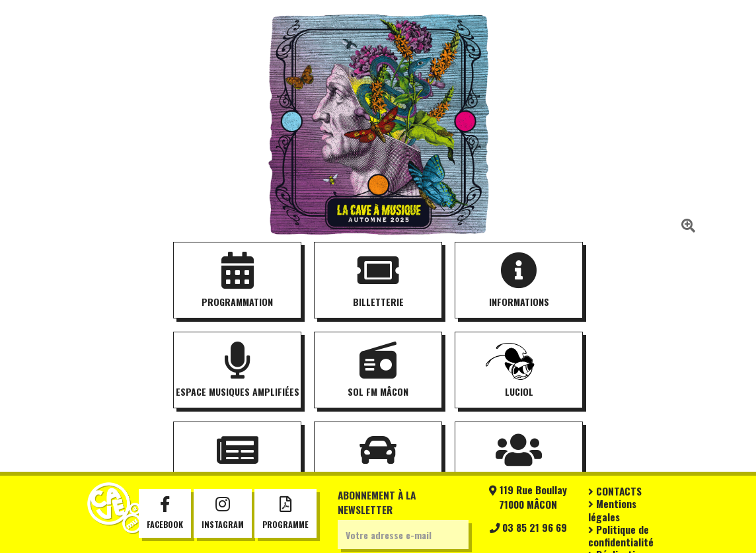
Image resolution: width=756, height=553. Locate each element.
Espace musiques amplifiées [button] (238, 371)
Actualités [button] (237, 461)
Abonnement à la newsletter (377, 502)
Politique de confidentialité (621, 535)
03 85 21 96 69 (528, 527)
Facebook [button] (165, 514)
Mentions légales (612, 510)
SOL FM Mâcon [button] (378, 371)
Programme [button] (285, 514)
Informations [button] (519, 281)
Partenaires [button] (519, 461)
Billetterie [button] (378, 281)
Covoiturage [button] (378, 461)
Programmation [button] (237, 281)
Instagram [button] (223, 514)
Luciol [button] (519, 371)
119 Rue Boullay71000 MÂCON (528, 497)
